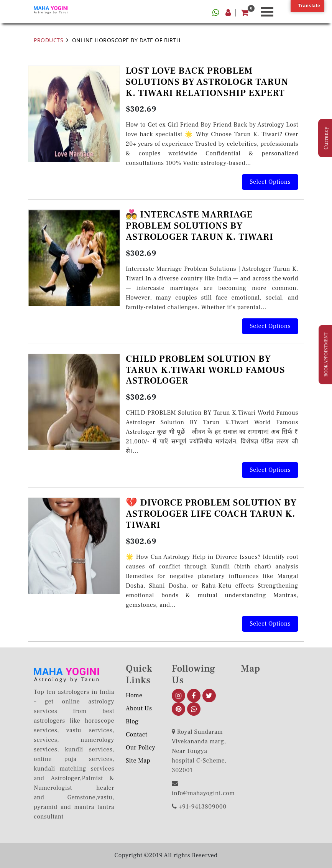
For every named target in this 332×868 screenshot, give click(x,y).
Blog (132, 721)
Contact (136, 735)
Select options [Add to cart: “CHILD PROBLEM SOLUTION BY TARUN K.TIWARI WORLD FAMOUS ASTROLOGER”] (270, 470)
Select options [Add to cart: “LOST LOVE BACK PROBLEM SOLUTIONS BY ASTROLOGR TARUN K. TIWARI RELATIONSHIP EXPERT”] (270, 182)
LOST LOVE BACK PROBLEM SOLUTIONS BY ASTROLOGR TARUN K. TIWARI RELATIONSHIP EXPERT (207, 82)
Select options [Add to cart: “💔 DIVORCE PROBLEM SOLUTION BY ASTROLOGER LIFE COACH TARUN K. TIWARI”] (270, 624)
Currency (326, 138)
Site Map (138, 761)
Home (134, 695)
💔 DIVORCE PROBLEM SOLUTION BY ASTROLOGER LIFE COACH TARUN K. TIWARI (211, 514)
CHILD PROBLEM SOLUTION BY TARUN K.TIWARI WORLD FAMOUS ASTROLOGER (205, 370)
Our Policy (141, 748)
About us (139, 708)
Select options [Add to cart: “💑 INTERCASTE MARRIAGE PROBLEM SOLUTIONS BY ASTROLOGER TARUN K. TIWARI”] (270, 326)
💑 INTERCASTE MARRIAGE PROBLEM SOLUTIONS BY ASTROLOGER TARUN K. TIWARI (200, 226)
